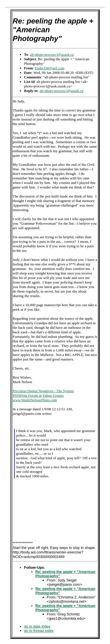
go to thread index (39, 631)
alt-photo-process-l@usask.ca (52, 54)
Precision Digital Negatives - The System (43, 391)
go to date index (37, 626)
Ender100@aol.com (49, 68)
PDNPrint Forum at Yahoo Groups (38, 395)
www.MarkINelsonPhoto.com (35, 400)
